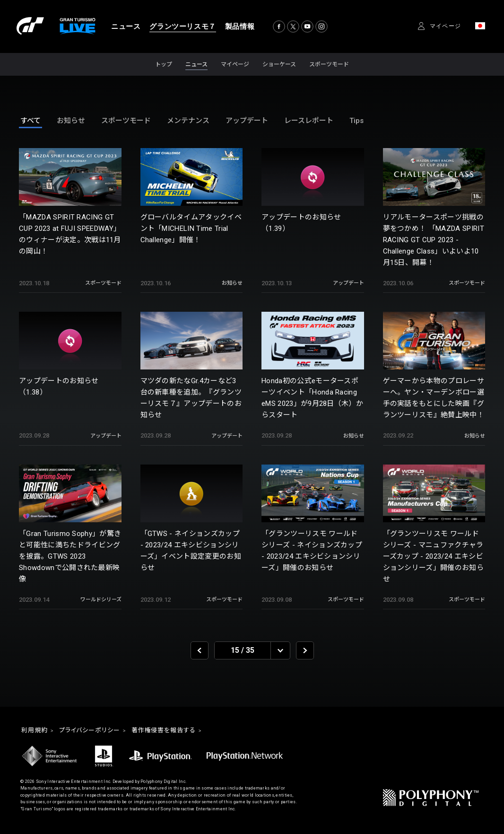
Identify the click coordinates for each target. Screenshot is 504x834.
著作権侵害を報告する (172, 731)
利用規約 (35, 731)
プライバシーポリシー (93, 731)
